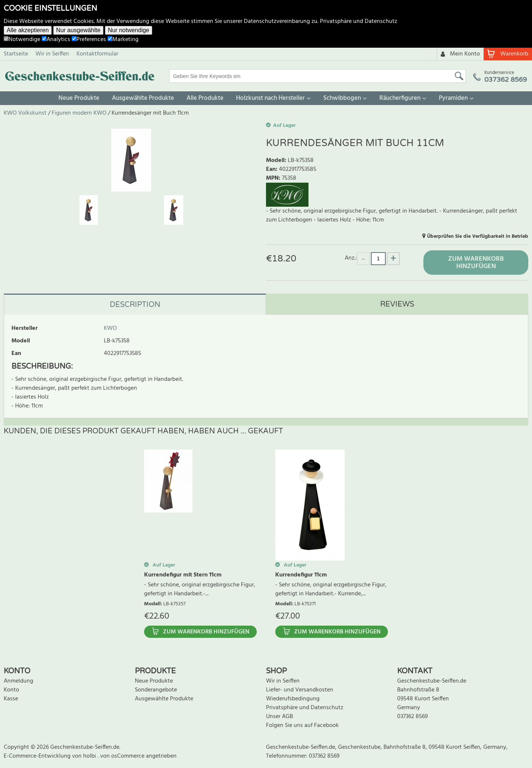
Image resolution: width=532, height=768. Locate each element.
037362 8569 (412, 717)
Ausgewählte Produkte (143, 98)
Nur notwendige (129, 30)
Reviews (397, 304)
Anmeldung (18, 681)
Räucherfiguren (400, 98)
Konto (11, 690)
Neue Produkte (79, 98)
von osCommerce (123, 756)
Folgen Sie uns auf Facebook (302, 725)
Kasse (11, 699)
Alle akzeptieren (28, 30)
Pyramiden (453, 98)
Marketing (123, 40)
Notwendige (22, 40)
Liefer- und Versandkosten (300, 690)
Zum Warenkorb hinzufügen (476, 263)
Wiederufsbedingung (293, 699)
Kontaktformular (97, 54)
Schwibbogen (342, 98)
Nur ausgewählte (78, 30)
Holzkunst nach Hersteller (270, 98)
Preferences (89, 40)
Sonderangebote (156, 690)
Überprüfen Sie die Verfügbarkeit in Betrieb (478, 236)
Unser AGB (279, 717)
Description (135, 305)
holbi (90, 756)
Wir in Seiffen (52, 54)
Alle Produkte (205, 98)
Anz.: (351, 258)
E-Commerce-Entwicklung (38, 756)
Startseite (16, 54)
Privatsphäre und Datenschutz (359, 21)
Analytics (56, 40)
